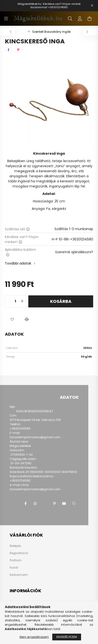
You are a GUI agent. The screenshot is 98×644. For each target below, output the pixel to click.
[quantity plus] (22, 301)
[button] (12, 319)
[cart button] (90, 19)
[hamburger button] (6, 19)
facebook (25, 504)
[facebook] (8, 50)
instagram (35, 504)
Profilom (16, 560)
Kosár (14, 568)
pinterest (54, 504)
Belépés (15, 546)
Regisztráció (19, 553)
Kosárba (61, 301)
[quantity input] (15, 301)
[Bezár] (92, 6)
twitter (45, 504)
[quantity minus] (9, 301)
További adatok (18, 263)
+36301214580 (58, 7)
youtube (64, 504)
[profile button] (80, 19)
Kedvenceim (19, 575)
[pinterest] (18, 50)
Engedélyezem (67, 637)
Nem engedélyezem (34, 637)
